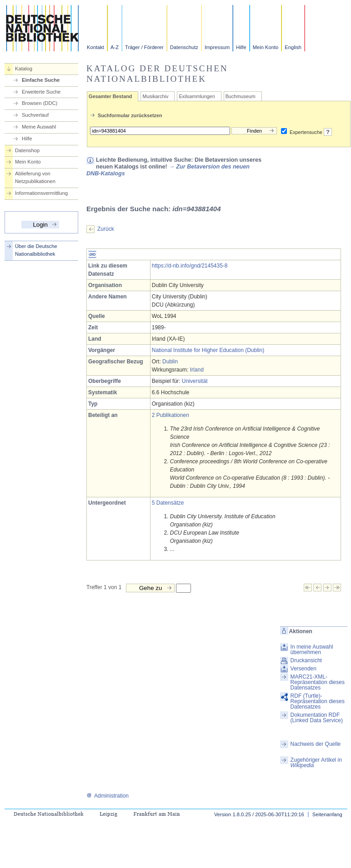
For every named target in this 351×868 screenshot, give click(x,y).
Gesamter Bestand (110, 96)
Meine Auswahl (39, 127)
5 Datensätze (168, 503)
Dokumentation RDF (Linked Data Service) (317, 718)
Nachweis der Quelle (316, 744)
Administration (108, 796)
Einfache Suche (41, 80)
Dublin (170, 362)
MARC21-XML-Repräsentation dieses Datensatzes (318, 682)
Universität (195, 381)
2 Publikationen (170, 415)
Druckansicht (306, 660)
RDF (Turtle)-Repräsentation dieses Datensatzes (318, 701)
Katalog (24, 69)
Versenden (303, 669)
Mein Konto (266, 47)
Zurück (106, 229)
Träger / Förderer (144, 47)
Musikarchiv (155, 96)
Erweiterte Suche (41, 92)
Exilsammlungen (197, 96)
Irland (197, 370)
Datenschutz (184, 47)
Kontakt (95, 47)
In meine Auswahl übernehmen (312, 650)
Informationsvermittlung (41, 193)
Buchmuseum (241, 96)
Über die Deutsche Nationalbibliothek (36, 250)
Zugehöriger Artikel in (316, 763)
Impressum (217, 47)
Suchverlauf (35, 115)
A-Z (115, 47)
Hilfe (241, 47)
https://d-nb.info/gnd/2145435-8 (190, 266)
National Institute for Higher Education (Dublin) (208, 350)
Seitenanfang (327, 814)
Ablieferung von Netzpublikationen (35, 177)
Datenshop (27, 150)
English (293, 47)
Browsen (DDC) (40, 103)
